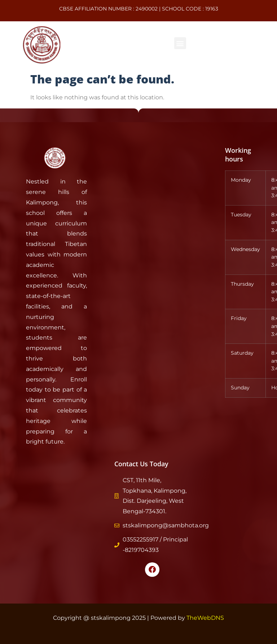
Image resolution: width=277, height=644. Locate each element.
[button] (180, 43)
